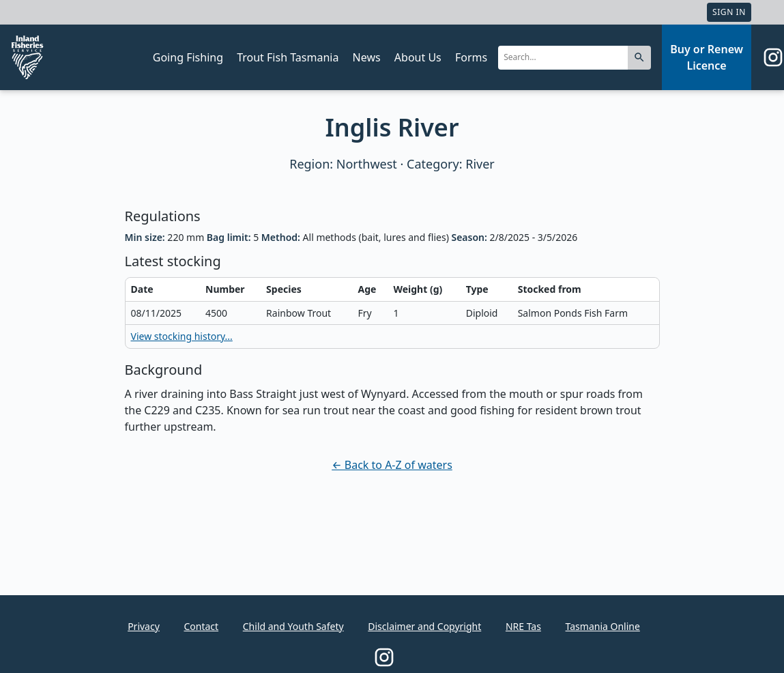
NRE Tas (523, 626)
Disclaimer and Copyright (424, 626)
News (367, 57)
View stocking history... (182, 336)
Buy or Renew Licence (707, 57)
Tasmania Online (603, 626)
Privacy (144, 626)
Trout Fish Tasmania (288, 57)
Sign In (729, 12)
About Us (418, 57)
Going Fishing (188, 57)
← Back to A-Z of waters (392, 465)
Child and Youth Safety (293, 626)
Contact (201, 626)
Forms (471, 57)
